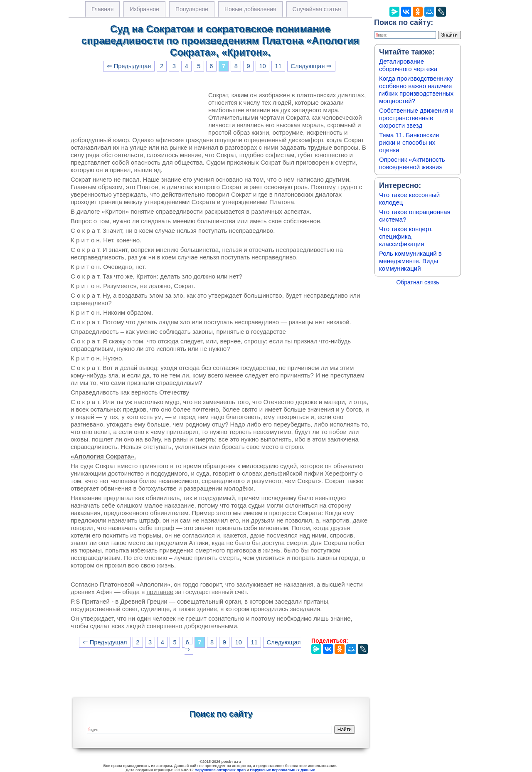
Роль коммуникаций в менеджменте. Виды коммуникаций (410, 261)
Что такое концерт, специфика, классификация (406, 236)
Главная (102, 9)
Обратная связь (417, 282)
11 (278, 66)
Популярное (192, 9)
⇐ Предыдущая (129, 66)
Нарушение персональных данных (283, 770)
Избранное (144, 9)
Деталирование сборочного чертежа (408, 65)
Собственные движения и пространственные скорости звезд (416, 118)
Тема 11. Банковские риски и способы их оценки (409, 142)
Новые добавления (250, 9)
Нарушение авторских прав (220, 770)
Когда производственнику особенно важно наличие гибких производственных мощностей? (416, 90)
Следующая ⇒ (311, 66)
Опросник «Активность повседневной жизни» (412, 163)
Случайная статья (317, 9)
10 (262, 66)
